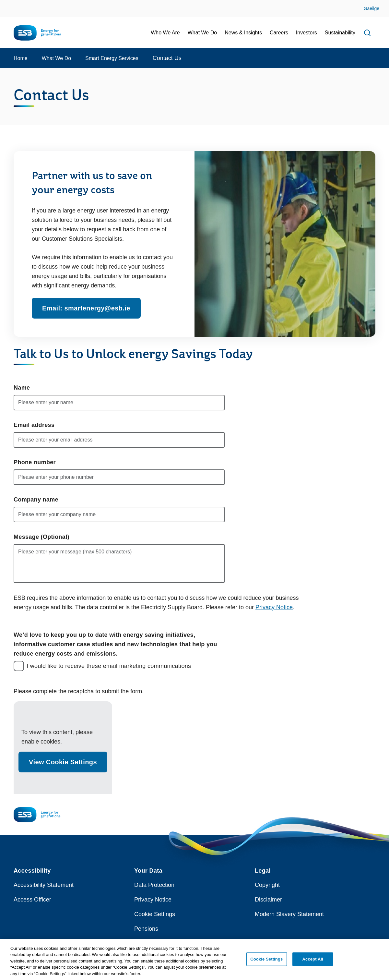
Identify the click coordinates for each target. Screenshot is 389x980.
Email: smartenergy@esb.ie (86, 308)
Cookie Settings (155, 914)
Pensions (146, 929)
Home (21, 58)
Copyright (267, 885)
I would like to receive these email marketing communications (109, 666)
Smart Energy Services (112, 58)
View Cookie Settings (63, 762)
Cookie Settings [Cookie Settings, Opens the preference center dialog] (266, 961)
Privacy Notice (274, 607)
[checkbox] (19, 666)
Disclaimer (268, 900)
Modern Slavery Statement (289, 914)
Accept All (313, 961)
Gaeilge (371, 8)
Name (22, 388)
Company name (36, 500)
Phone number (35, 462)
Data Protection (154, 885)
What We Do (56, 58)
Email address (34, 425)
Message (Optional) (41, 537)
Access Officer (32, 900)
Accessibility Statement (44, 885)
